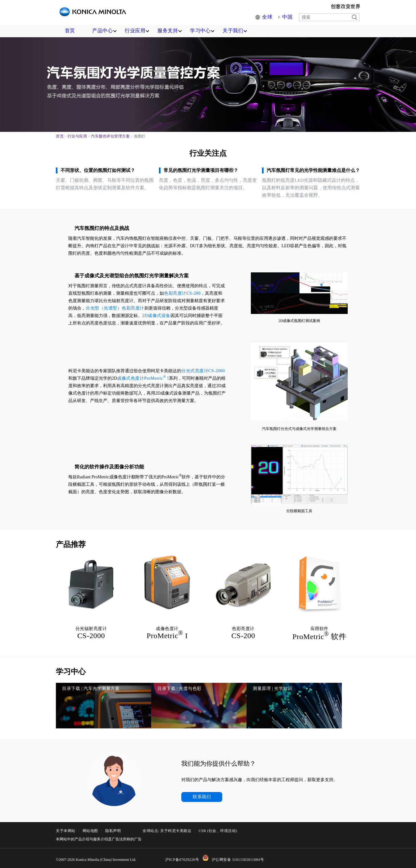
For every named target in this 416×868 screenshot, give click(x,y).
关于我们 (233, 31)
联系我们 (202, 819)
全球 (269, 17)
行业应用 (135, 31)
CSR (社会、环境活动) (218, 852)
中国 (288, 17)
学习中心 (200, 31)
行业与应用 (77, 136)
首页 (70, 31)
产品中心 (102, 31)
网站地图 (90, 852)
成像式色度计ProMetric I (143, 378)
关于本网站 (66, 852)
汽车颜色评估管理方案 (110, 136)
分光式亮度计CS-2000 (203, 371)
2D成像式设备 (156, 316)
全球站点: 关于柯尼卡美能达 (167, 852)
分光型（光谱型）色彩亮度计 (115, 308)
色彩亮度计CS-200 (182, 293)
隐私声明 (113, 852)
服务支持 (168, 31)
